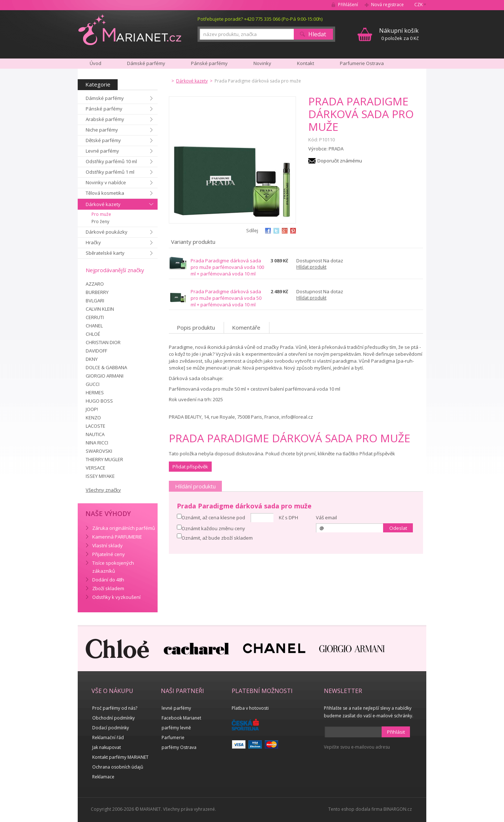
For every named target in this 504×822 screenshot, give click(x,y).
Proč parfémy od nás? (115, 708)
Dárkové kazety (103, 204)
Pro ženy (100, 221)
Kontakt (306, 63)
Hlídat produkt (311, 267)
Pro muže (101, 214)
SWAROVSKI (99, 451)
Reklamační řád (108, 738)
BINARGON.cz (398, 809)
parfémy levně (176, 728)
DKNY (92, 359)
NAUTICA (95, 434)
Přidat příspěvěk (190, 467)
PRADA (336, 149)
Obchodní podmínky (113, 718)
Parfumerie (173, 738)
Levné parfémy (102, 151)
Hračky (93, 242)
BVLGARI (95, 301)
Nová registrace (387, 5)
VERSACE (95, 468)
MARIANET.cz (130, 29)
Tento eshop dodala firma (355, 809)
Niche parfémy (102, 130)
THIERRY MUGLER (104, 459)
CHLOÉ (93, 334)
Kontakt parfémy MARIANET (120, 757)
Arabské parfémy (105, 119)
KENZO (93, 418)
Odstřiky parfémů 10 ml (111, 161)
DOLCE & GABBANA (106, 367)
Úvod (95, 63)
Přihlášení (348, 5)
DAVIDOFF (96, 351)
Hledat (317, 34)
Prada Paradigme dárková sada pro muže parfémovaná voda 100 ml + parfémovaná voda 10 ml (227, 267)
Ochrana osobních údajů (118, 767)
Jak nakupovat (107, 747)
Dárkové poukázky (107, 232)
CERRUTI (95, 317)
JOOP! (92, 409)
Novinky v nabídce (106, 182)
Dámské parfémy (105, 98)
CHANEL (94, 326)
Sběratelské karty (105, 253)
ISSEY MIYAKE (100, 476)
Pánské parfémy (104, 109)
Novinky (262, 63)
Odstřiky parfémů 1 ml (110, 172)
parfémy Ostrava (179, 747)
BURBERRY (97, 292)
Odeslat (398, 528)
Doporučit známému (340, 161)
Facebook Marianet (181, 718)
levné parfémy (176, 708)
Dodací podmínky (111, 728)
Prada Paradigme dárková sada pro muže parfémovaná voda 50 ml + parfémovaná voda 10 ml (226, 298)
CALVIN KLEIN (100, 309)
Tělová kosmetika (105, 193)
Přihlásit (396, 732)
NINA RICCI (97, 443)
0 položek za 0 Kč (399, 34)
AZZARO (95, 284)
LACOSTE (95, 426)
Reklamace (103, 777)
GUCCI (93, 384)
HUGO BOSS (99, 401)
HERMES (95, 392)
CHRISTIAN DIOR (103, 342)
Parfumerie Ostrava (362, 63)
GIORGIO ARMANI (105, 376)
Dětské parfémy (103, 140)
